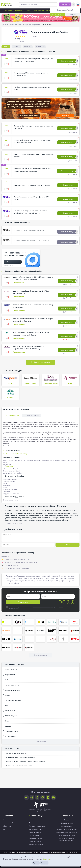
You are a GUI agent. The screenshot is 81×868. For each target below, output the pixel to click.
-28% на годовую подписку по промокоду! (30, 230)
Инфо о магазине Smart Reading (15, 454)
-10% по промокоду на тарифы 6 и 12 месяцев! (32, 241)
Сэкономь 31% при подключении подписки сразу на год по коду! (33, 127)
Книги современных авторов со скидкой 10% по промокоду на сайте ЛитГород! (31, 334)
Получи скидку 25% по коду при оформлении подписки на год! (31, 74)
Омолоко (18, 639)
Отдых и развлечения (12, 690)
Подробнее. (47, 859)
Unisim (6, 648)
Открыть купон (68, 185)
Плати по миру (29, 622)
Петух (75, 631)
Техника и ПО (9, 711)
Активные (6, 47)
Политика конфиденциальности (67, 832)
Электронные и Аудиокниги (32, 25)
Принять (36, 863)
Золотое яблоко (6, 622)
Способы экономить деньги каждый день (18, 766)
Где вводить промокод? (12, 451)
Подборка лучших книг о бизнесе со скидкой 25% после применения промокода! (33, 170)
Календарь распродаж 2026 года (15, 753)
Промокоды (7, 11)
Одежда (7, 726)
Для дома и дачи (10, 716)
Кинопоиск (63, 631)
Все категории (40, 741)
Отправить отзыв (68, 545)
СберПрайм (41, 631)
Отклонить (44, 863)
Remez (6, 639)
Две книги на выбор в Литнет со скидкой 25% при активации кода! (32, 292)
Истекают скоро (34, 835)
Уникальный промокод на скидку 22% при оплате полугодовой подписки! (32, 141)
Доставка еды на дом (36, 845)
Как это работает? (67, 826)
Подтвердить (57, 15)
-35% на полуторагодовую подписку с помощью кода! (32, 88)
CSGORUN (63, 622)
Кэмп (18, 631)
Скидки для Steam (35, 841)
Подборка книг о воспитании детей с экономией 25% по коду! (34, 156)
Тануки (75, 622)
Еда (5, 706)
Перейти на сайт (12, 415)
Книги (20, 25)
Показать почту (8, 467)
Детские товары (10, 736)
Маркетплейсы (9, 675)
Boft (52, 631)
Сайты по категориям (36, 829)
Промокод (40, 47)
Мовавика (29, 639)
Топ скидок (32, 823)
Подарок (28, 47)
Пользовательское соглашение (67, 829)
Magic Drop (41, 622)
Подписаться (23, 602)
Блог (4, 829)
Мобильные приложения (13, 680)
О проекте (6, 820)
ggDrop (6, 631)
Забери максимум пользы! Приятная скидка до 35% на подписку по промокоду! (33, 60)
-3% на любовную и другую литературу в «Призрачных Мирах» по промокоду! (28, 348)
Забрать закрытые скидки (67, 835)
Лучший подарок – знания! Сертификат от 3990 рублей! (32, 198)
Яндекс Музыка (41, 639)
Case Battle (18, 648)
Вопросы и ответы (67, 823)
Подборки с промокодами (37, 826)
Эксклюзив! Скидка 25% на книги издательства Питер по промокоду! (33, 306)
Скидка (17, 47)
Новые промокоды (35, 832)
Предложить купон (31, 415)
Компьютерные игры (11, 685)
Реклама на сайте (8, 823)
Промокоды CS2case (36, 838)
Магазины (13, 25)
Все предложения (40, 655)
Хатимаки (29, 648)
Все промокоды (19, 283)
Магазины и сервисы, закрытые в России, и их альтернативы (24, 762)
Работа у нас (7, 826)
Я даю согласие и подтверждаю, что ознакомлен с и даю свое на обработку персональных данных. (38, 608)
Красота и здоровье (11, 731)
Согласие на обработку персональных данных (67, 840)
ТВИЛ (75, 639)
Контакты (67, 820)
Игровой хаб (65, 4)
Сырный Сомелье (63, 639)
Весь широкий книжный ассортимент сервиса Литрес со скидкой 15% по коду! (33, 320)
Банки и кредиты (10, 670)
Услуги (6, 695)
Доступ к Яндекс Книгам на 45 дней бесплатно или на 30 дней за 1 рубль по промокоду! (33, 278)
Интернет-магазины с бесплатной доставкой (19, 757)
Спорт (6, 721)
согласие (61, 607)
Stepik (29, 631)
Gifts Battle (18, 622)
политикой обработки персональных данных (43, 607)
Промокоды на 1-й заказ (21, 11)
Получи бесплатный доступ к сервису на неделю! (33, 186)
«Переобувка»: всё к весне (40, 11)
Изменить (72, 15)
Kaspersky (52, 622)
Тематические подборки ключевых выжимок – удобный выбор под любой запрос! (31, 212)
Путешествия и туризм (12, 700)
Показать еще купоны (41, 362)
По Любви (52, 639)
